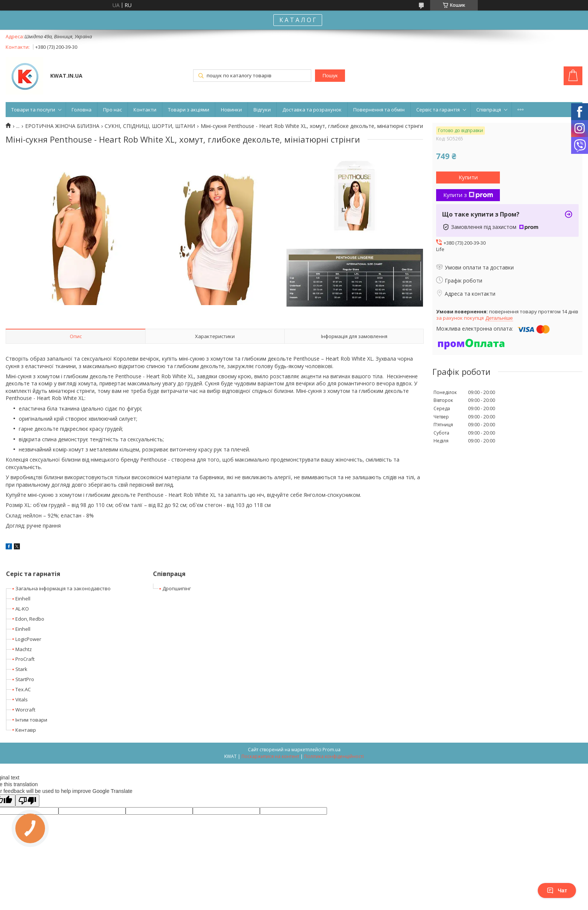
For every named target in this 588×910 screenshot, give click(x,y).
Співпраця (489, 110)
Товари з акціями (189, 110)
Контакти (145, 110)
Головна (82, 110)
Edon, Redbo (30, 619)
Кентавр (26, 730)
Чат (557, 890)
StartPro (25, 679)
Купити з (468, 195)
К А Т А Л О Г (298, 20)
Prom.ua (331, 750)
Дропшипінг (177, 588)
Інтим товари (31, 720)
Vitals (22, 699)
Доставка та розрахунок (312, 110)
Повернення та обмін (379, 110)
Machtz (24, 649)
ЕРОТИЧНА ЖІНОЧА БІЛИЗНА (62, 126)
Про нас (112, 110)
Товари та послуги (33, 110)
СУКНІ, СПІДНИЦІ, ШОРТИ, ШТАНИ (150, 126)
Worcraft (25, 710)
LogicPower (28, 639)
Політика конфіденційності (334, 756)
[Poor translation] (27, 801)
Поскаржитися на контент (270, 756)
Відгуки (262, 110)
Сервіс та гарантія (438, 110)
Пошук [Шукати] (330, 76)
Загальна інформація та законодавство (63, 588)
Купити (468, 177)
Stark (21, 669)
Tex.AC (23, 689)
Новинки (231, 110)
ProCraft (25, 659)
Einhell (23, 599)
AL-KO (22, 609)
